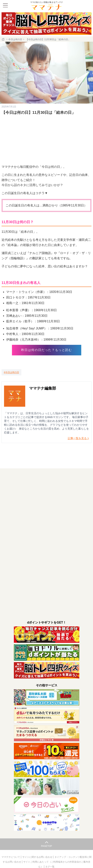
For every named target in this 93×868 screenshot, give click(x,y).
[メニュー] (5, 5)
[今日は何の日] (11, 372)
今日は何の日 (15, 39)
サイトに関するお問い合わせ (38, 857)
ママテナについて (11, 857)
